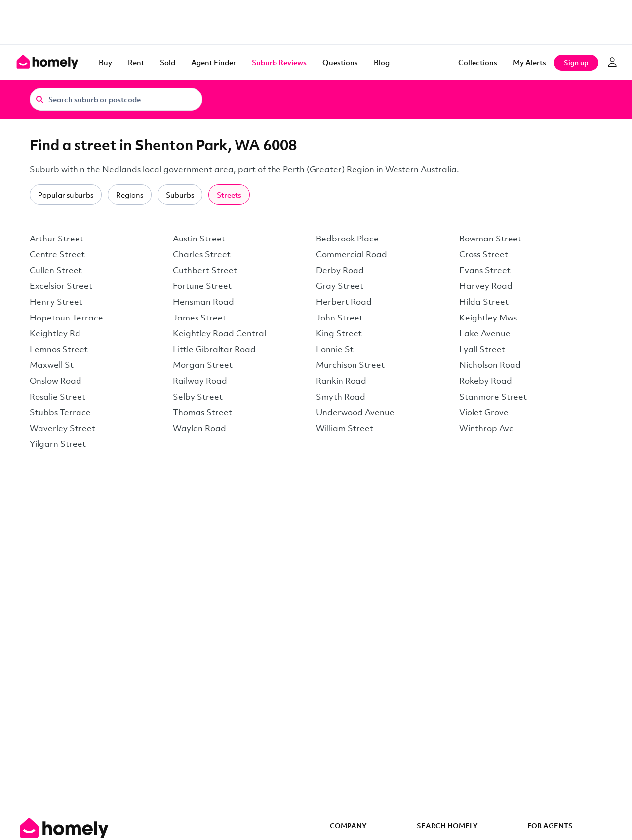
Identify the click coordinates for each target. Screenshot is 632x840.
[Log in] (612, 62)
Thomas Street (202, 412)
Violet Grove (484, 412)
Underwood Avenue (355, 412)
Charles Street (202, 254)
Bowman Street (490, 238)
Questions (340, 62)
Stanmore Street (493, 396)
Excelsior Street (61, 286)
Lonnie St (335, 349)
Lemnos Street (59, 349)
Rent (136, 62)
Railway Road (200, 380)
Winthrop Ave (487, 428)
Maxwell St (52, 365)
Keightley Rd (55, 333)
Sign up (576, 62)
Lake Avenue (485, 333)
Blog (382, 62)
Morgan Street (203, 365)
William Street (345, 428)
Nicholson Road (490, 365)
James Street (199, 317)
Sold (168, 62)
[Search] (39, 99)
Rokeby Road (486, 380)
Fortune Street (202, 286)
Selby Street (198, 396)
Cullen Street (56, 270)
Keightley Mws (488, 317)
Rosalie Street (58, 396)
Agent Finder (214, 62)
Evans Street (485, 270)
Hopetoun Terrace (66, 317)
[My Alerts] (530, 62)
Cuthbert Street (205, 270)
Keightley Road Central (219, 333)
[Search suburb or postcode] (116, 99)
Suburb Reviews (279, 62)
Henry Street (56, 301)
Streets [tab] (229, 195)
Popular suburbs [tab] (66, 195)
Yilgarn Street (58, 444)
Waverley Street (62, 428)
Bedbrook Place (347, 238)
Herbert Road (344, 301)
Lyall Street (482, 349)
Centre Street (57, 254)
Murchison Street (350, 365)
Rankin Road (341, 380)
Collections (478, 62)
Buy (105, 62)
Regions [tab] (130, 195)
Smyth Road (341, 396)
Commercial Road (352, 254)
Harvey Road (486, 286)
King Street (339, 333)
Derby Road (340, 270)
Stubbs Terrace (60, 412)
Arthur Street (57, 238)
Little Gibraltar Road (214, 349)
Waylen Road (199, 428)
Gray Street (340, 286)
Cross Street (484, 254)
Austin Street (199, 238)
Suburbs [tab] (180, 195)
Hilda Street (484, 301)
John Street (339, 317)
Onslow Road (56, 380)
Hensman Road (203, 301)
